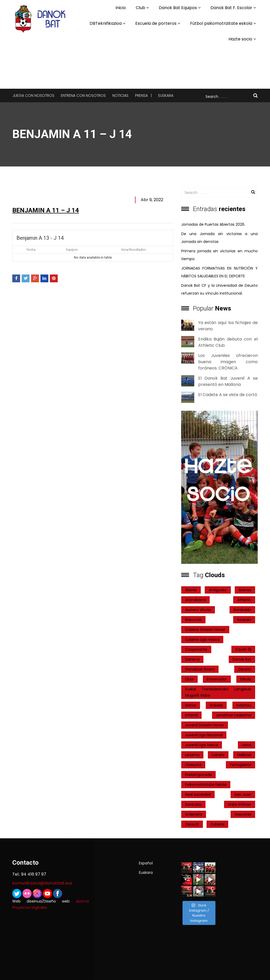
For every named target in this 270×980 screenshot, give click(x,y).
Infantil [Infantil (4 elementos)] (191, 715)
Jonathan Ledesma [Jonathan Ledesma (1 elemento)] (234, 715)
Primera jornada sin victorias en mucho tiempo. (219, 255)
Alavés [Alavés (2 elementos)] (191, 590)
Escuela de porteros (156, 23)
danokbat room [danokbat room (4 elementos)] (200, 669)
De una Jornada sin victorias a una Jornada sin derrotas (219, 238)
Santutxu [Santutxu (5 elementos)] (193, 804)
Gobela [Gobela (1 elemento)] (216, 705)
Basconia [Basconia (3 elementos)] (193, 620)
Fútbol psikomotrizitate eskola (221, 23)
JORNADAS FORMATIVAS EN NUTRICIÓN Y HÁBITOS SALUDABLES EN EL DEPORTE (219, 272)
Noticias (120, 95)
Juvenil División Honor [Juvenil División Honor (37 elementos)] (205, 725)
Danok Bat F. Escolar (231, 8)
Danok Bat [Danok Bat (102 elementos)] (242, 659)
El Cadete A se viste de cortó (228, 395)
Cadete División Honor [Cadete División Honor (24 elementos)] (205, 630)
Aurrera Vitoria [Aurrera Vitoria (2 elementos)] (198, 610)
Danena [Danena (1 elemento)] (192, 659)
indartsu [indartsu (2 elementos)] (244, 705)
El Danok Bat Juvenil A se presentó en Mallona (228, 381)
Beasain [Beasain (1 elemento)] (244, 620)
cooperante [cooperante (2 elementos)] (196, 649)
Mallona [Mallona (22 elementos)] (244, 755)
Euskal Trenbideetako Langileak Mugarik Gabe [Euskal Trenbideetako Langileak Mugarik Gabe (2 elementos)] (218, 692)
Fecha (31, 250)
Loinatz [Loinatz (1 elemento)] (218, 755)
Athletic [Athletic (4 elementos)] (244, 600)
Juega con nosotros (33, 95)
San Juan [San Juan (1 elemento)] (243, 794)
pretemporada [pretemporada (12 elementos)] (198, 775)
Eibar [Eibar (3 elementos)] (189, 679)
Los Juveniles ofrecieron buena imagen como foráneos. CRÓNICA (228, 362)
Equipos (72, 250)
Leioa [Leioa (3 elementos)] (246, 745)
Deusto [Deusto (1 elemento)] (245, 669)
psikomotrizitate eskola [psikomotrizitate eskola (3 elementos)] (206, 785)
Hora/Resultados (134, 250)
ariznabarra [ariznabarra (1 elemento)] (195, 600)
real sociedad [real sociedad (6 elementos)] (198, 794)
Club (140, 8)
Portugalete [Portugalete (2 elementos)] (240, 765)
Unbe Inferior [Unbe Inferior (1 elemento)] (240, 804)
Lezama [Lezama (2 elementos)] (192, 755)
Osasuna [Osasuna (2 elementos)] (193, 765)
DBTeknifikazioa (106, 23)
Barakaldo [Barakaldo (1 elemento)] (242, 610)
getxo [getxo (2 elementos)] (191, 705)
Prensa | (143, 95)
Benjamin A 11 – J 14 (46, 210)
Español (146, 863)
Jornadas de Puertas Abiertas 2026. (213, 224)
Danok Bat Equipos (178, 8)
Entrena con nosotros (83, 95)
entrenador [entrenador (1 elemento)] (217, 679)
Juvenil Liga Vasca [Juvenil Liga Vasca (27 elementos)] (202, 745)
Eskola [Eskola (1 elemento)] (246, 679)
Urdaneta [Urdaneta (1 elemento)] (194, 814)
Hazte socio (240, 39)
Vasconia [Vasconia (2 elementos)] (243, 814)
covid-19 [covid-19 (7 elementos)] (243, 649)
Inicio (121, 8)
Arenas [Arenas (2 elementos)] (245, 590)
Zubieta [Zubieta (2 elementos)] (217, 824)
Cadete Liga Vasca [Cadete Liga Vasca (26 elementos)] (202, 640)
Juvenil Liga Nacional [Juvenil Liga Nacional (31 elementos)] (204, 735)
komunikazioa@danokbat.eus (42, 883)
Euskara (166, 95)
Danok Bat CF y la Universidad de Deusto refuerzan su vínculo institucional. (219, 289)
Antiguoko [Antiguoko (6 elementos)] (218, 590)
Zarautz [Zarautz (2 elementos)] (192, 824)
